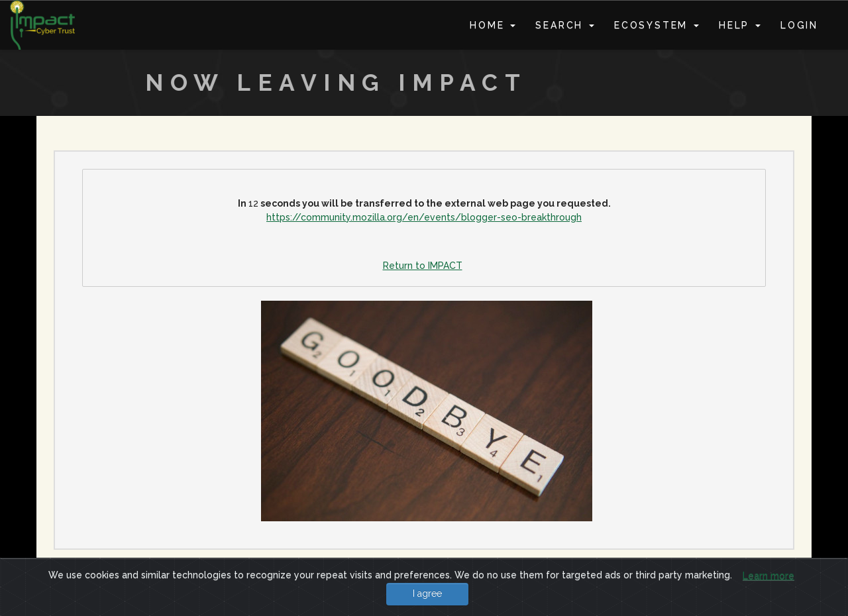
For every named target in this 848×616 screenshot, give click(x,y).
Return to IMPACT (423, 266)
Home (493, 25)
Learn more (768, 576)
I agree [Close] (427, 593)
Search (565, 25)
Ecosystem (657, 25)
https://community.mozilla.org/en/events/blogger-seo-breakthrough (424, 217)
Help (740, 25)
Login (799, 25)
